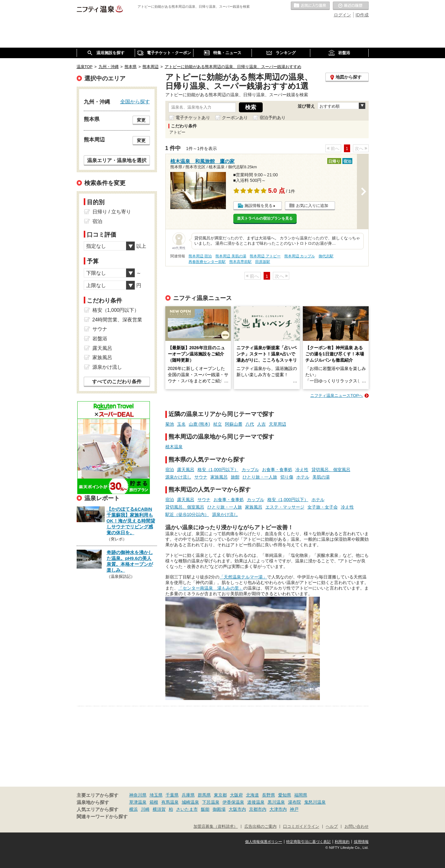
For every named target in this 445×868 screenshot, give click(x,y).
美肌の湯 (321, 477)
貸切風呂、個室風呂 (331, 470)
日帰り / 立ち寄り (112, 212)
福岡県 (301, 795)
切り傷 (287, 477)
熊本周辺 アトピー (265, 256)
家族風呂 (219, 477)
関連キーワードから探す (102, 817)
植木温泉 (174, 447)
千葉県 (172, 795)
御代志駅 (326, 256)
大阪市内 (237, 809)
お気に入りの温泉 (310, 6)
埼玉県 (156, 795)
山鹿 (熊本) (199, 424)
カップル (250, 470)
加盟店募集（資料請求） (216, 827)
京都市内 (258, 809)
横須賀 (159, 809)
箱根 (154, 802)
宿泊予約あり (273, 118)
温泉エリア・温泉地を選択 (117, 160)
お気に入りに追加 (312, 206)
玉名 (181, 424)
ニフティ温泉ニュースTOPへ (337, 395)
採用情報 (361, 842)
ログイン (342, 15)
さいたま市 (187, 809)
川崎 (145, 809)
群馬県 (204, 795)
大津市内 (278, 809)
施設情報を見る (259, 206)
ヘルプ (332, 827)
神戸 (294, 809)
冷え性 (302, 470)
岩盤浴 (100, 339)
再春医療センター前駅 (207, 262)
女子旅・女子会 (323, 507)
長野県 (269, 795)
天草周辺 (278, 424)
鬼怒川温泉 (315, 802)
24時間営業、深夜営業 (117, 320)
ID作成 (362, 15)
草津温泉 (138, 802)
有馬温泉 (170, 802)
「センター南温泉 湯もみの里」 (211, 588)
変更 (141, 120)
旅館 (235, 477)
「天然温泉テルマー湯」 (243, 577)
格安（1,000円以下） (218, 470)
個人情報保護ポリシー (264, 842)
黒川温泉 (276, 802)
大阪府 (236, 795)
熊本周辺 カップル (300, 256)
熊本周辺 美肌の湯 (231, 256)
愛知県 (285, 795)
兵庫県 (188, 795)
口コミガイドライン (301, 827)
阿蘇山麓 (234, 424)
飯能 (205, 809)
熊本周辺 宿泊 (200, 256)
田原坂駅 (263, 262)
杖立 (218, 424)
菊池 (170, 424)
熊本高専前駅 (240, 262)
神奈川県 (138, 795)
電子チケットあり (193, 118)
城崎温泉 (190, 802)
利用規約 (342, 842)
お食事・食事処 (277, 470)
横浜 (133, 809)
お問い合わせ (357, 827)
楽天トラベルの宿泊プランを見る (265, 218)
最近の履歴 (351, 6)
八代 (250, 424)
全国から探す (135, 101)
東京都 (220, 795)
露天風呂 (186, 470)
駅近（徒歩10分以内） (187, 514)
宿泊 (170, 470)
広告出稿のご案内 (261, 827)
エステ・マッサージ (285, 507)
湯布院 (295, 802)
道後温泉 (256, 802)
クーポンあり (235, 118)
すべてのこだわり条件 (117, 382)
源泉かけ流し (178, 477)
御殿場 (219, 809)
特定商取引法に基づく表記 (308, 842)
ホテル (303, 477)
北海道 (252, 795)
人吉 (261, 424)
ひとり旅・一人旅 (260, 477)
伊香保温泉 (233, 802)
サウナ (201, 477)
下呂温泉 (211, 802)
